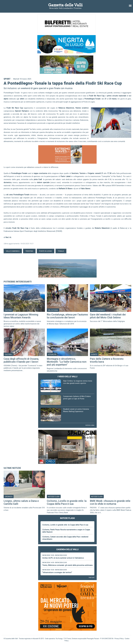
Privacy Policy (119, 638)
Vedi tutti (91, 577)
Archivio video (90, 425)
